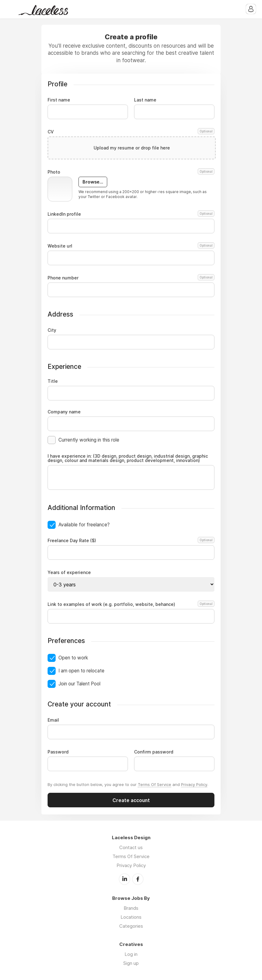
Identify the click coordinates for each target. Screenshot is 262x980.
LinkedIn (125, 879)
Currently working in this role (89, 440)
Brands (131, 908)
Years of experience (69, 572)
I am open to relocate (81, 671)
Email (53, 720)
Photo (131, 172)
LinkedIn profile (131, 214)
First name (59, 100)
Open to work (73, 658)
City (52, 330)
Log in (131, 954)
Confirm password (154, 752)
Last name (145, 100)
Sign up (131, 963)
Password (58, 752)
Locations (131, 917)
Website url (131, 246)
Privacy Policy (194, 784)
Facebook (138, 879)
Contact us (131, 847)
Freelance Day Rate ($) (130, 541)
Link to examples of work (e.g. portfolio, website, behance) (130, 604)
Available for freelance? (84, 525)
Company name (64, 412)
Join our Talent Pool (79, 684)
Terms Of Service (154, 784)
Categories (131, 926)
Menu (11, 9)
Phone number (131, 278)
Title (53, 381)
